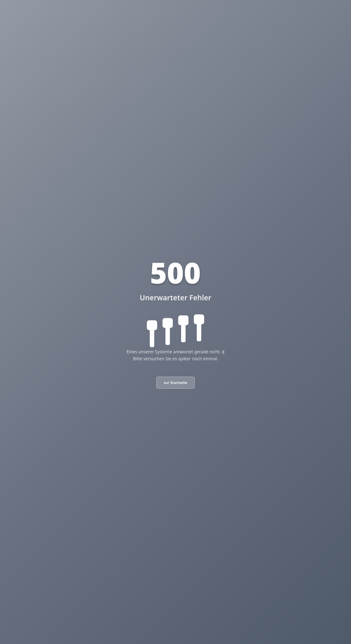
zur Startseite (176, 383)
